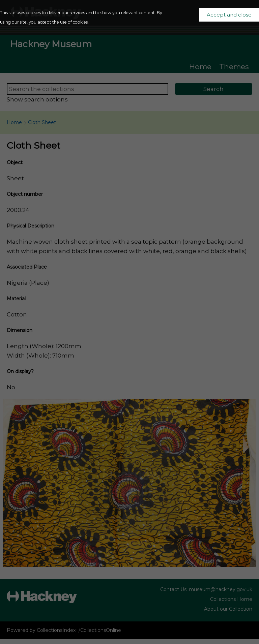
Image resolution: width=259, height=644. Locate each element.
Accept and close (229, 15)
